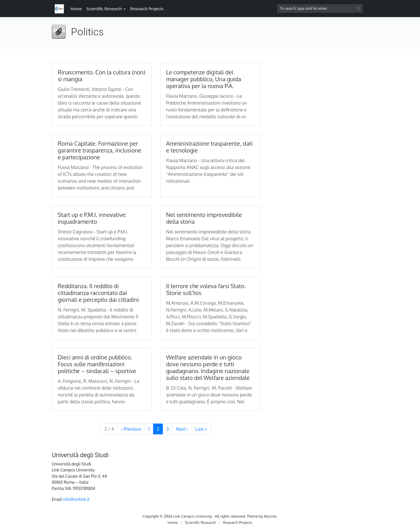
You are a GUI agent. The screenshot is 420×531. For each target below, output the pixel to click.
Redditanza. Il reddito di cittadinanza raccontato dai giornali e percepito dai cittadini (98, 293)
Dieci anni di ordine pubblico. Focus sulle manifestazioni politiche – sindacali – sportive (97, 364)
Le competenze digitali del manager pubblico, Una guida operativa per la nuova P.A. (204, 79)
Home (76, 9)
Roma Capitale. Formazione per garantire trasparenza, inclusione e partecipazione (100, 150)
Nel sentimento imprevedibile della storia (204, 218)
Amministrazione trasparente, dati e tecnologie (210, 147)
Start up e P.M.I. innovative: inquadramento (92, 218)
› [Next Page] (182, 429)
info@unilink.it (76, 499)
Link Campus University (193, 516)
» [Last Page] (201, 429)
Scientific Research (104, 9)
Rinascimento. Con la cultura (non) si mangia (102, 76)
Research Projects (147, 9)
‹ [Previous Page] (131, 429)
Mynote (270, 516)
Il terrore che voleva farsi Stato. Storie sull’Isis (206, 289)
